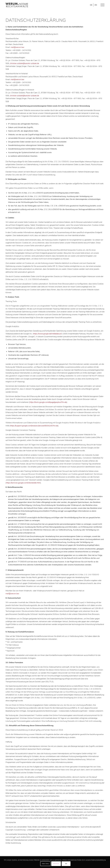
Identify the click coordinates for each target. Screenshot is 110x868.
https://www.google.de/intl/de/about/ (47, 334)
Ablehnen (56, 864)
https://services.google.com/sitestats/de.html (23, 483)
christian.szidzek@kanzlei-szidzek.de (24, 63)
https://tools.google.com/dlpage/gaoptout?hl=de (48, 402)
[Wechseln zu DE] (91, 5)
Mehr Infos (45, 864)
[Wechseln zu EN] (96, 5)
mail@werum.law (17, 47)
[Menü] (101, 5)
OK (66, 864)
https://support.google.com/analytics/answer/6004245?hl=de (34, 426)
